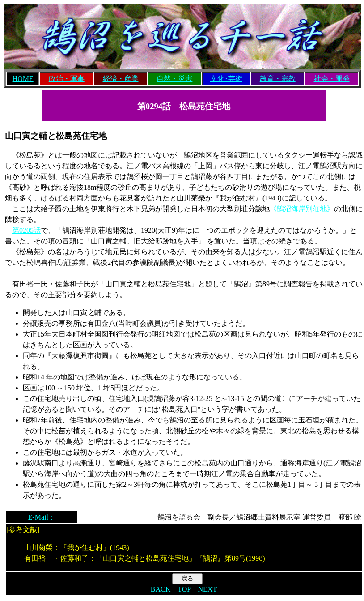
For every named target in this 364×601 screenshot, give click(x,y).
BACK (161, 589)
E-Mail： (42, 517)
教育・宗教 (278, 79)
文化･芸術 (226, 79)
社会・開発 (332, 79)
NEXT (208, 589)
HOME (23, 79)
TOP (184, 589)
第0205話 (26, 230)
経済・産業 (121, 79)
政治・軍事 (67, 79)
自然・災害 (174, 79)
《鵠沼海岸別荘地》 (302, 209)
